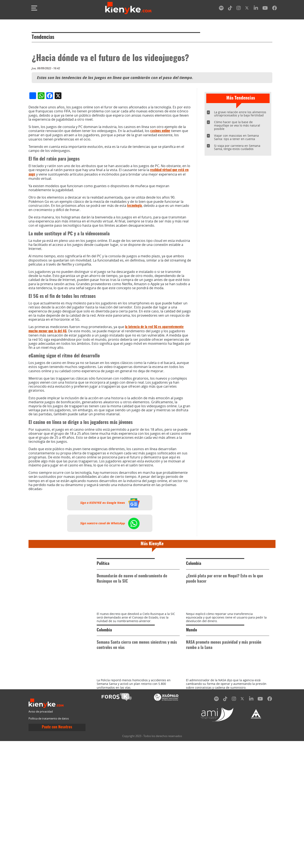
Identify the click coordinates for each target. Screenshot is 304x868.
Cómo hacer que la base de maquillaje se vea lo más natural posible (237, 125)
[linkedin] (256, 9)
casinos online (160, 220)
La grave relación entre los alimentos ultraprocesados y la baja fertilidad (240, 114)
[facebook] (274, 9)
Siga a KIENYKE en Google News (110, 592)
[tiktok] (230, 9)
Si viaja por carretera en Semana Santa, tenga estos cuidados (237, 147)
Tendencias (43, 37)
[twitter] (247, 9)
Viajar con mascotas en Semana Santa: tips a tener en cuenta (236, 137)
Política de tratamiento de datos (49, 846)
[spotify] (221, 9)
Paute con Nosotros (57, 854)
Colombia (194, 653)
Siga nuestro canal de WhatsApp (110, 612)
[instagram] (239, 9)
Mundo (191, 738)
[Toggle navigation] (34, 8)
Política (103, 653)
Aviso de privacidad (41, 839)
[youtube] (265, 9)
